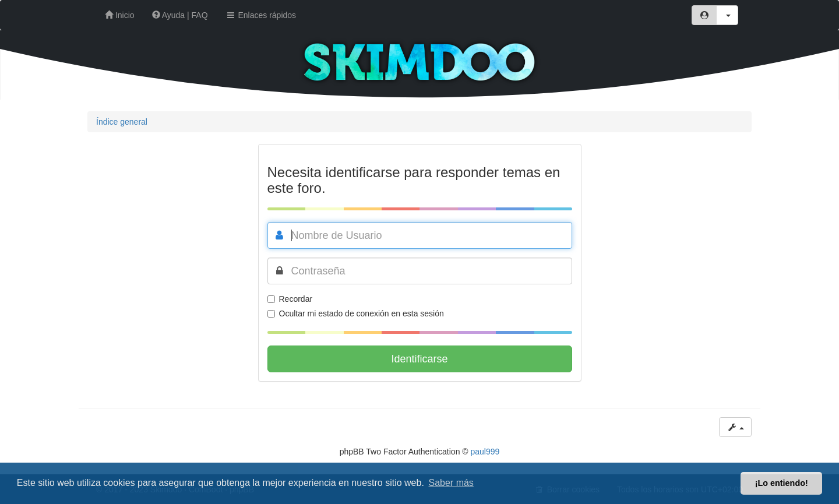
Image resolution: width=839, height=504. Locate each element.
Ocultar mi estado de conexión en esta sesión (356, 313)
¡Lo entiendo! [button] (782, 483)
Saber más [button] (451, 483)
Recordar (290, 299)
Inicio (120, 15)
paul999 (485, 452)
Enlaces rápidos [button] (261, 15)
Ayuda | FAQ (180, 15)
